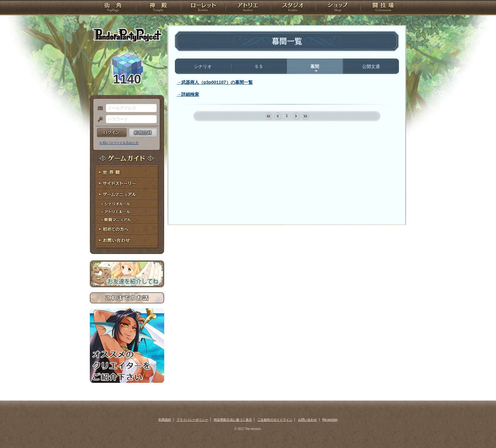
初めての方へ (127, 230)
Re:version (330, 420)
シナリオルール (127, 204)
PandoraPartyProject (127, 35)
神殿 (158, 8)
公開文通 (371, 66)
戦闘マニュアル (127, 220)
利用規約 (165, 420)
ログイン (112, 133)
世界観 (127, 173)
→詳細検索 (188, 94)
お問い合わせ (127, 241)
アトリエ (248, 8)
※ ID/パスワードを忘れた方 (119, 143)
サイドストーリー (127, 184)
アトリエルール (127, 212)
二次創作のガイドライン (275, 420)
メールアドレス (99, 109)
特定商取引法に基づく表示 (233, 420)
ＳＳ (259, 66)
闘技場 (383, 8)
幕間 (315, 66)
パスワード (99, 120)
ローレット (203, 8)
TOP (113, 8)
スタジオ (293, 8)
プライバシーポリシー (192, 420)
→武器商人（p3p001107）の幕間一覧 (215, 82)
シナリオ (203, 66)
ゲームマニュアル (127, 195)
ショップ (338, 8)
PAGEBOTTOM (480, 431)
